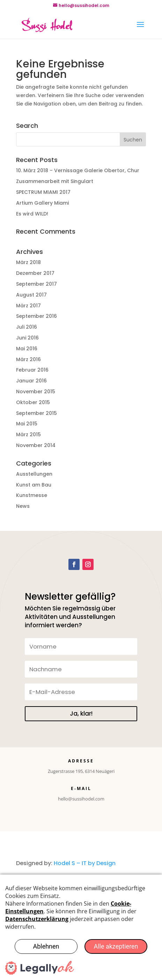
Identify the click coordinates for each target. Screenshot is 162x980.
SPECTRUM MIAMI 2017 (43, 192)
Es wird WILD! (32, 214)
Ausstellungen (34, 474)
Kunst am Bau (34, 485)
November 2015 (36, 392)
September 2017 (36, 284)
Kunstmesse (32, 495)
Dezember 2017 (35, 273)
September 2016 (36, 316)
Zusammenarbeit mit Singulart (55, 181)
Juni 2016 (27, 338)
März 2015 (28, 434)
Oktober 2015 (33, 402)
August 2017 (31, 295)
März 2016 (28, 359)
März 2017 (28, 306)
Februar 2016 (32, 370)
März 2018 (28, 262)
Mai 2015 (27, 424)
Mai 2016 (27, 349)
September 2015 (36, 413)
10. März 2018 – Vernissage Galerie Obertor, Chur (78, 170)
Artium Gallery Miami (42, 203)
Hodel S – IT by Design (85, 863)
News (23, 506)
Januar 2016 (31, 381)
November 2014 (36, 445)
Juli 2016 (27, 327)
